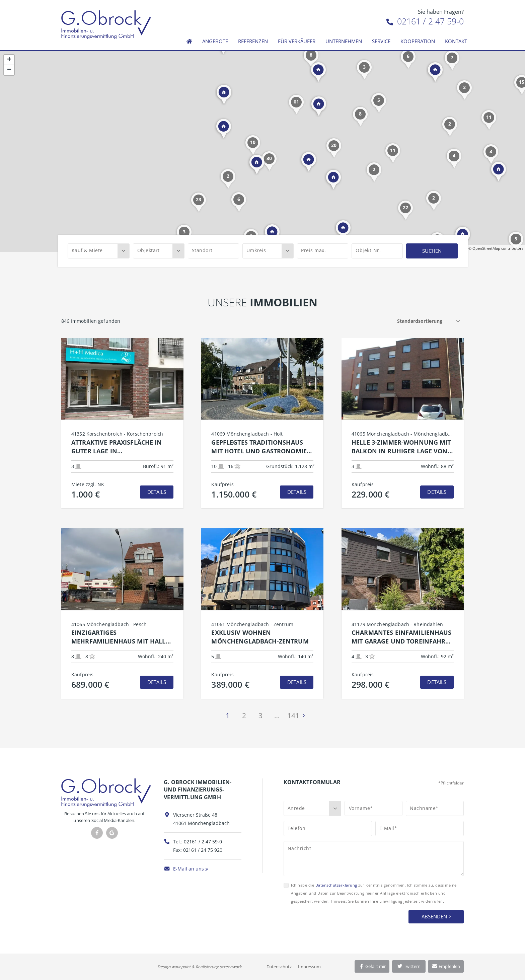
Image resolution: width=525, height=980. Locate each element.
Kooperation (418, 41)
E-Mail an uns (184, 869)
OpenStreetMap (486, 248)
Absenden (434, 916)
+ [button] (9, 60)
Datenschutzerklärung (336, 885)
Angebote (215, 41)
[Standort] (213, 251)
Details (157, 492)
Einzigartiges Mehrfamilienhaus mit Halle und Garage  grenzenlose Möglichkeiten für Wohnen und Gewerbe (120, 637)
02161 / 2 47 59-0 (425, 21)
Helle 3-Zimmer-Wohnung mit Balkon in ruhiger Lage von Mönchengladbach (401, 447)
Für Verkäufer (297, 41)
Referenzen (253, 41)
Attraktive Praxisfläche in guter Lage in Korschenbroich (117, 447)
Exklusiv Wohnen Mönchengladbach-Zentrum (260, 637)
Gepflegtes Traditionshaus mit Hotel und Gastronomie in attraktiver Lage (259, 447)
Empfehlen (446, 966)
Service (381, 41)
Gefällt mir (372, 966)
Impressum (309, 967)
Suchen (432, 251)
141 (293, 715)
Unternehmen (344, 41)
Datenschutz (279, 967)
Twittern (409, 966)
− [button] (9, 70)
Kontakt (456, 41)
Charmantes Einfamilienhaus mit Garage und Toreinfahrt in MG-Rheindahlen (402, 637)
